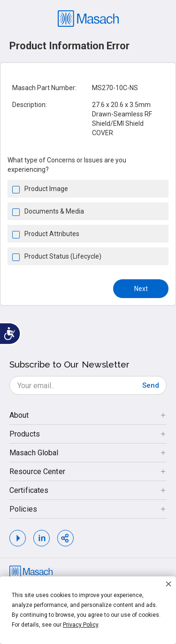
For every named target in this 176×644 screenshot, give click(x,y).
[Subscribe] (151, 385)
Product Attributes (52, 234)
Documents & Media (54, 211)
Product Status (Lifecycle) (63, 256)
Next (141, 289)
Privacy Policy (80, 625)
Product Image (46, 189)
